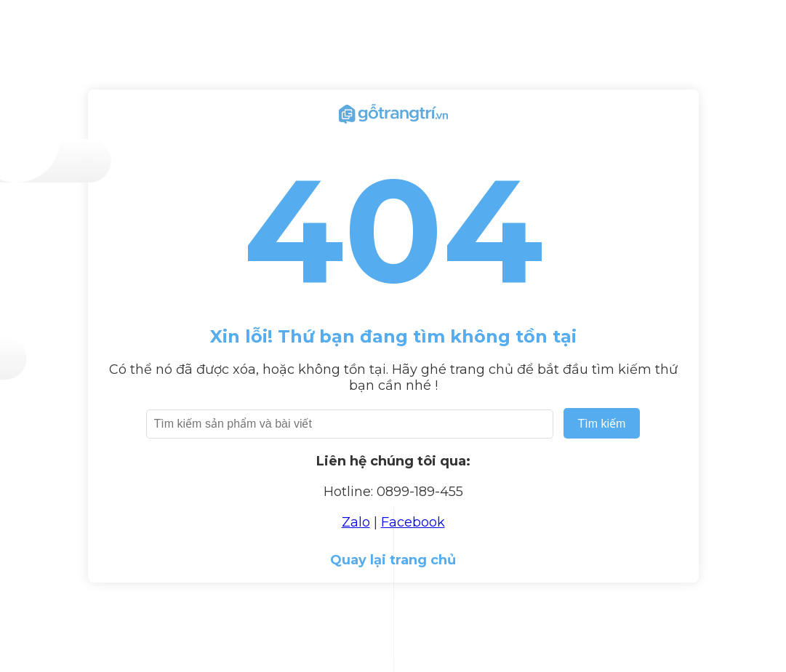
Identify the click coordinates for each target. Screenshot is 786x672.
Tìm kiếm (602, 424)
